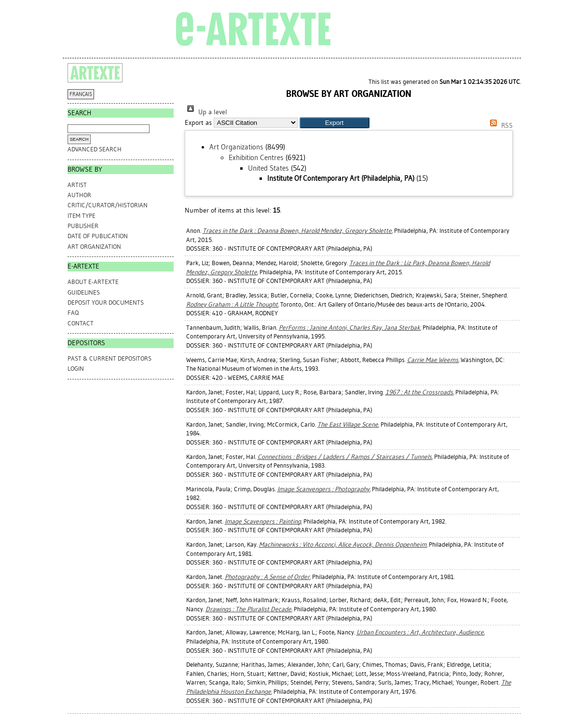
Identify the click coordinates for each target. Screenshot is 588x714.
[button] (335, 123)
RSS (500, 126)
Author (79, 195)
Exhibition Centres (256, 158)
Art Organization (94, 247)
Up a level (206, 112)
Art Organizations (236, 147)
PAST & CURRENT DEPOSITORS (109, 358)
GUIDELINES (84, 292)
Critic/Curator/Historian (108, 205)
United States (268, 168)
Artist (77, 185)
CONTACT (81, 323)
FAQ (73, 313)
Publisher (83, 226)
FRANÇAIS (81, 94)
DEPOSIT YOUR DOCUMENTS (106, 303)
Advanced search (95, 149)
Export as (198, 123)
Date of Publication (98, 236)
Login (76, 369)
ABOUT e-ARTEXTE (93, 282)
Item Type (82, 216)
